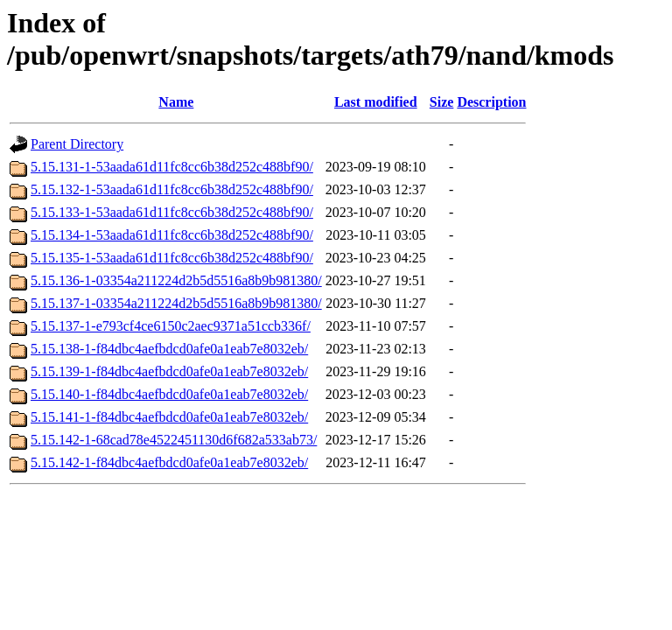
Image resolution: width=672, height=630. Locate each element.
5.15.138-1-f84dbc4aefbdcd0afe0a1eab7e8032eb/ (169, 349)
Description (491, 102)
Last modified (376, 102)
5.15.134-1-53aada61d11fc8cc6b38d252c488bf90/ (172, 235)
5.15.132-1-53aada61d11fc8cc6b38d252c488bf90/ (172, 189)
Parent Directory (77, 144)
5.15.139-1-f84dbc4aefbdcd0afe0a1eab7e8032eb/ (169, 371)
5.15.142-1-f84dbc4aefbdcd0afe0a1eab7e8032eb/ (169, 462)
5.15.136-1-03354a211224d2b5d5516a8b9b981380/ (176, 280)
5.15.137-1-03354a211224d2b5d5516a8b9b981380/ (176, 303)
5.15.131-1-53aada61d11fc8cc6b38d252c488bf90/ (172, 167)
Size (442, 102)
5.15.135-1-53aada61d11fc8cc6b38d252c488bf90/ (172, 258)
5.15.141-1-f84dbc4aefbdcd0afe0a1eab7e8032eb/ (169, 417)
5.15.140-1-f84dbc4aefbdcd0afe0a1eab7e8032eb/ (169, 394)
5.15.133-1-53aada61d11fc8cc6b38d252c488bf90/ (172, 212)
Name (176, 102)
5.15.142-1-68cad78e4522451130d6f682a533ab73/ (174, 440)
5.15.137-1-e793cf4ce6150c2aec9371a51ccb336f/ (171, 326)
